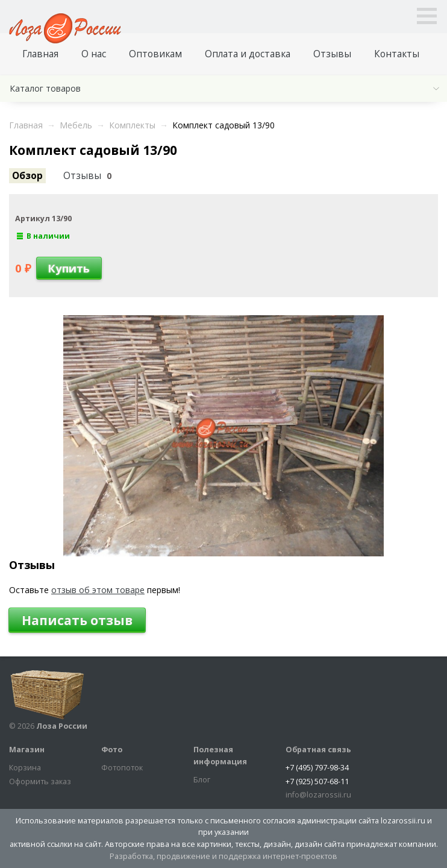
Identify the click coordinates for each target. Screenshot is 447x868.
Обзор (27, 176)
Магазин (27, 750)
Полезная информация (220, 756)
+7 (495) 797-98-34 (317, 768)
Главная (40, 54)
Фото (112, 750)
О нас (94, 54)
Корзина (25, 768)
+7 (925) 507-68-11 (317, 782)
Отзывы (332, 54)
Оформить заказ (40, 782)
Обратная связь (318, 750)
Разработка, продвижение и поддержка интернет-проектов (223, 856)
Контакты (397, 54)
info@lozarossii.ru (318, 795)
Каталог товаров (45, 88)
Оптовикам (155, 54)
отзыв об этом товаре (98, 590)
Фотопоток (122, 768)
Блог (202, 780)
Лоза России (62, 726)
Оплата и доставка (248, 54)
